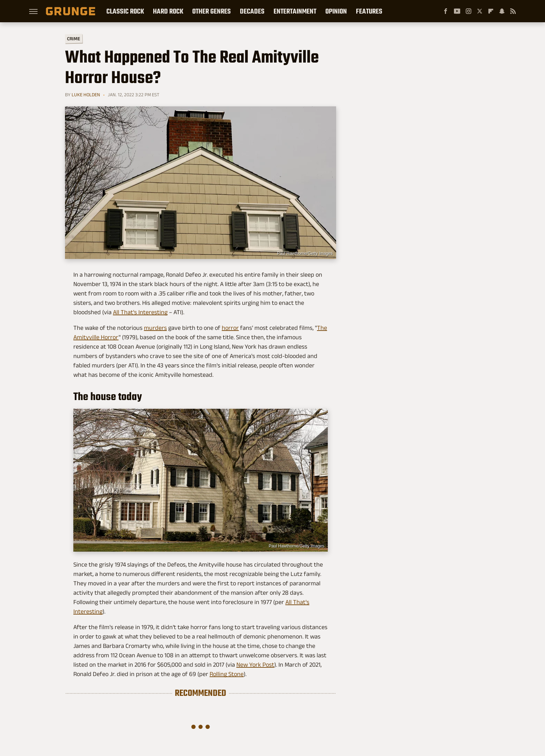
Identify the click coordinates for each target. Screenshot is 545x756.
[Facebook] (446, 11)
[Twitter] (480, 11)
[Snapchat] (502, 11)
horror (230, 328)
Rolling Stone (227, 674)
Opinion (336, 11)
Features (369, 11)
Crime (74, 39)
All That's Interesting (140, 312)
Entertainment (295, 11)
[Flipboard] (491, 11)
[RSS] (513, 11)
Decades (252, 11)
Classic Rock (125, 11)
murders (155, 328)
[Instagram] (469, 11)
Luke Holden (86, 95)
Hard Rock (168, 11)
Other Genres (212, 11)
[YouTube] (457, 11)
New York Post (255, 665)
